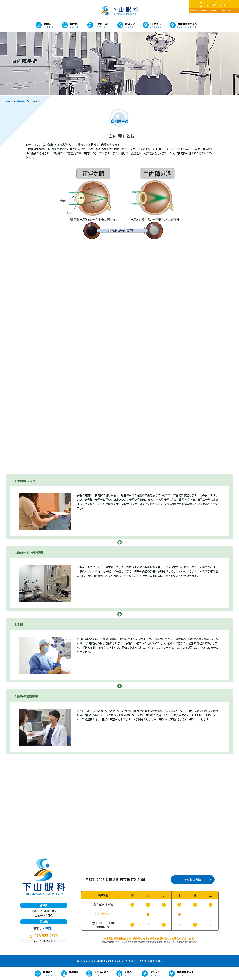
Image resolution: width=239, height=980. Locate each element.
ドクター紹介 (102, 24)
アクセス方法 (193, 880)
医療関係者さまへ (187, 24)
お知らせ (130, 24)
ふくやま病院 (87, 504)
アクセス (156, 24)
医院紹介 (49, 24)
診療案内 (75, 24)
